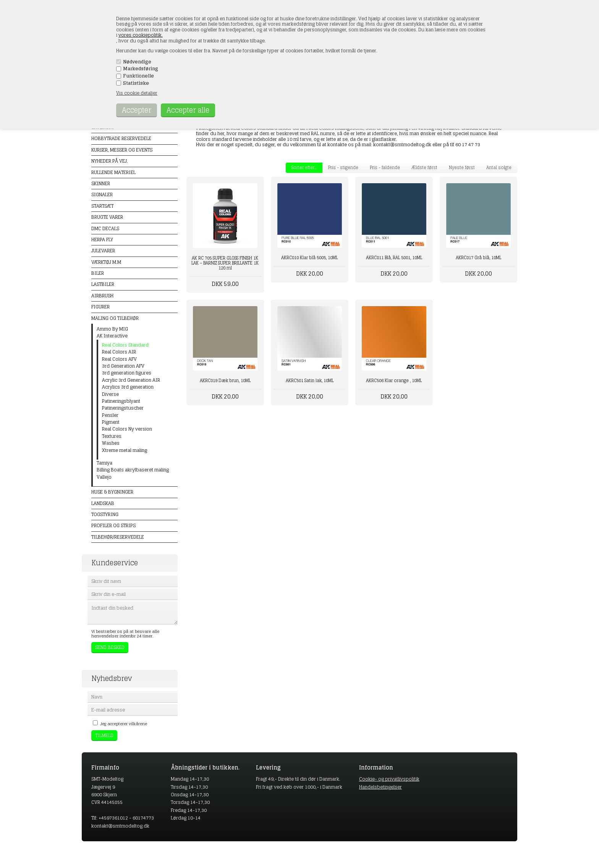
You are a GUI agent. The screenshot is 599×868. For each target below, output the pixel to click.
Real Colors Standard (125, 345)
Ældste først (424, 168)
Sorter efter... (304, 168)
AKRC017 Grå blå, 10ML (478, 258)
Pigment (111, 422)
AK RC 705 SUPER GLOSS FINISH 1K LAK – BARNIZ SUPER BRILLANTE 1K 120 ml (225, 263)
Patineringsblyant (121, 401)
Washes (111, 443)
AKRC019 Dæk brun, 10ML (225, 381)
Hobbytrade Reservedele (121, 138)
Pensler (110, 415)
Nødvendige (137, 62)
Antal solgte (499, 168)
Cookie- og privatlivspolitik (389, 779)
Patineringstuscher (123, 408)
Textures (112, 436)
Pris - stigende (343, 168)
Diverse (110, 394)
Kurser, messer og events (122, 150)
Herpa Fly (102, 240)
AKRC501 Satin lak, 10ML (310, 381)
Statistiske (136, 83)
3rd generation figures (127, 373)
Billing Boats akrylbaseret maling (133, 470)
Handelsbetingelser (380, 787)
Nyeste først (462, 168)
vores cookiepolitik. (141, 35)
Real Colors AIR (119, 352)
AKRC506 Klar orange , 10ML (394, 381)
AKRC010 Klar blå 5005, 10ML (309, 258)
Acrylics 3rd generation (128, 387)
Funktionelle (138, 76)
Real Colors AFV (119, 359)
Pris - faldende (385, 168)
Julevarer (103, 251)
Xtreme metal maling (125, 450)
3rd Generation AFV (123, 366)
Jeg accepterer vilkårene (124, 724)
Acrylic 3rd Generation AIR (131, 380)
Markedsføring (141, 69)
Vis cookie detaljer (137, 93)
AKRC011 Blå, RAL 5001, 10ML (394, 258)
